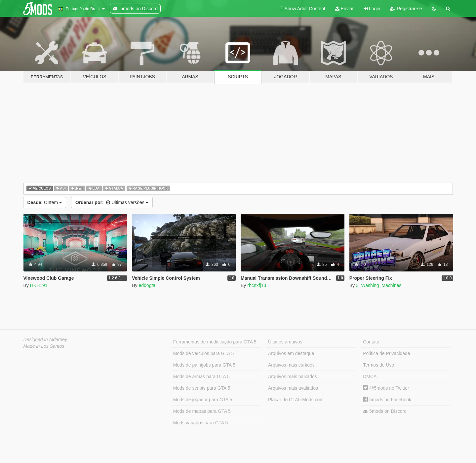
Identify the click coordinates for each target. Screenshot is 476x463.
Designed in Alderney (45, 339)
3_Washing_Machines (379, 285)
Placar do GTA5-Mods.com (296, 400)
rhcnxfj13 (257, 285)
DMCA (370, 376)
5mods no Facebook (387, 400)
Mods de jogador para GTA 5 (203, 400)
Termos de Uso (378, 365)
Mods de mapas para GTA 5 (202, 411)
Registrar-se (406, 9)
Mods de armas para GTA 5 (201, 376)
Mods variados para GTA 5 (200, 423)
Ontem (45, 202)
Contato (371, 342)
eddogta (147, 285)
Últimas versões (112, 202)
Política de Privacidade (386, 353)
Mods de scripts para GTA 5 (202, 388)
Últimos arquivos (285, 342)
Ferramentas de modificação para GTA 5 (215, 342)
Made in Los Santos (44, 346)
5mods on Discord (385, 411)
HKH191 (39, 285)
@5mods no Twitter (386, 388)
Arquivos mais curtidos (291, 365)
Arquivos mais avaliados (293, 388)
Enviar (345, 9)
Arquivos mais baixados (293, 376)
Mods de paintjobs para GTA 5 (204, 365)
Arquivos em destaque (291, 353)
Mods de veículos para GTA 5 (203, 353)
